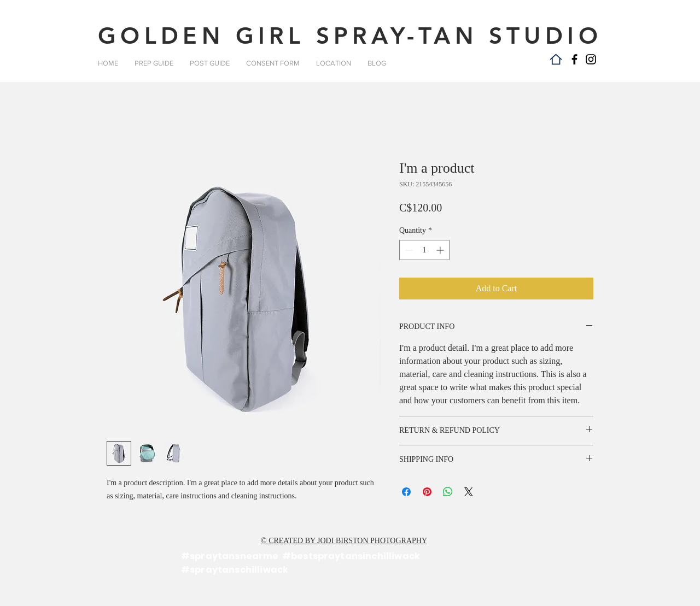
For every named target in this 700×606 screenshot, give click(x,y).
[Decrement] (408, 250)
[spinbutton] (424, 250)
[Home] (556, 59)
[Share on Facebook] (406, 492)
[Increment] (441, 250)
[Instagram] (591, 59)
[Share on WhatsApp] (448, 492)
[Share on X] (469, 492)
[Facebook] (574, 59)
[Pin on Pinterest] (427, 492)
